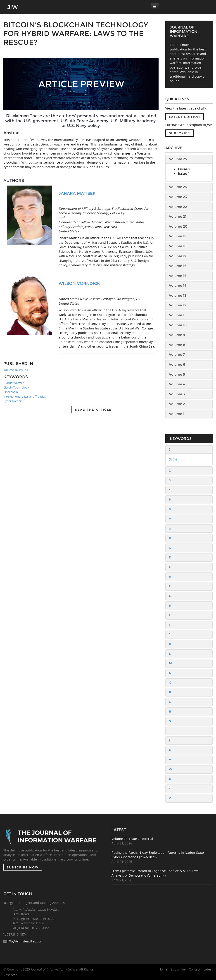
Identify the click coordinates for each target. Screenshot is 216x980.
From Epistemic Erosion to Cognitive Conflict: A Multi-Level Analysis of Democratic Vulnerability (160, 873)
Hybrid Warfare (14, 383)
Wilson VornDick (79, 284)
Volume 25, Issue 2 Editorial (136, 839)
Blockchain (11, 392)
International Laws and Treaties (25, 396)
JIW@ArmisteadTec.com (25, 945)
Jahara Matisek (77, 193)
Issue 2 (184, 169)
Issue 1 (184, 173)
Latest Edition (184, 117)
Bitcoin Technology (16, 387)
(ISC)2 (173, 459)
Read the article (93, 410)
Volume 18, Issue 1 (16, 370)
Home (163, 969)
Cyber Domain (13, 401)
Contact (195, 969)
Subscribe (180, 133)
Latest (208, 969)
